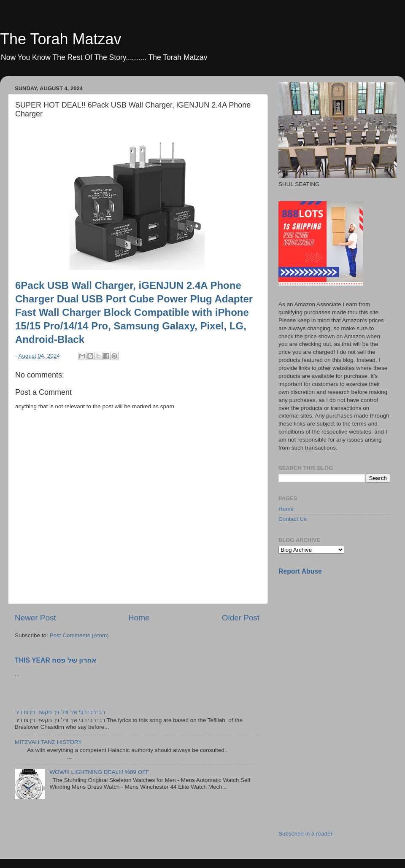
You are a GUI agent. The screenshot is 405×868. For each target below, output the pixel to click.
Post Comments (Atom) (79, 635)
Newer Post (35, 618)
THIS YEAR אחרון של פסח (55, 660)
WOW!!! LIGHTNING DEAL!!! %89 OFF (99, 772)
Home (139, 618)
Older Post (241, 618)
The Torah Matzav (61, 39)
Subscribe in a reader (305, 834)
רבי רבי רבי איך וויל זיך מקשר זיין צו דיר (60, 712)
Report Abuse (300, 571)
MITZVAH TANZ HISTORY (48, 742)
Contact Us (293, 519)
